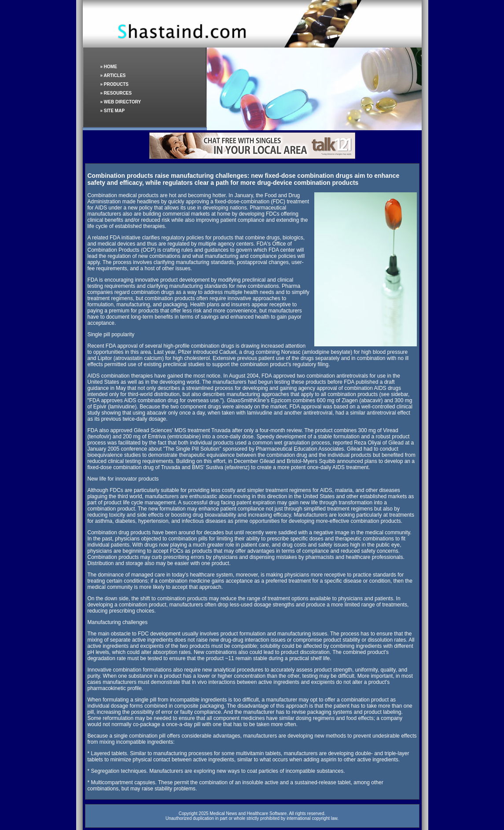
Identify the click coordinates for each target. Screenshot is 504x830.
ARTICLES (114, 75)
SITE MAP (114, 111)
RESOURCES (118, 93)
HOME (110, 67)
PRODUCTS (116, 84)
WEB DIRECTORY (122, 102)
